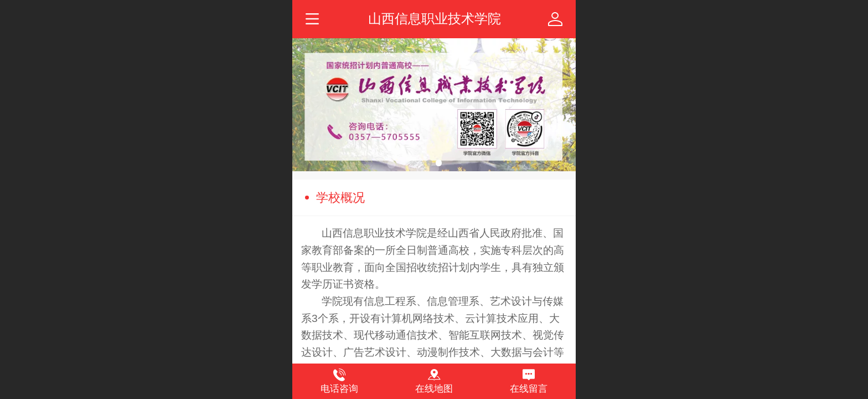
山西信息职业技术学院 (435, 19)
